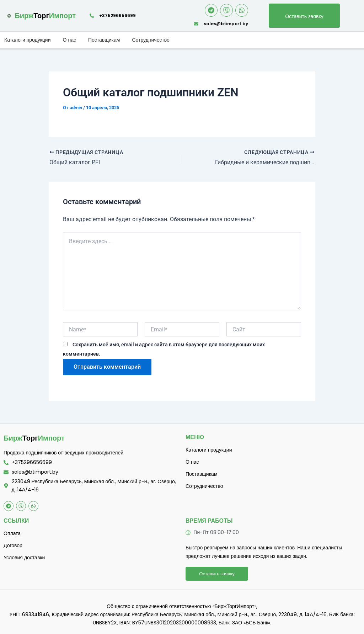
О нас (69, 40)
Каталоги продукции (28, 40)
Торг (34, 438)
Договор (13, 545)
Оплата (12, 533)
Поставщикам (104, 40)
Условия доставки (24, 558)
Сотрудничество (151, 40)
